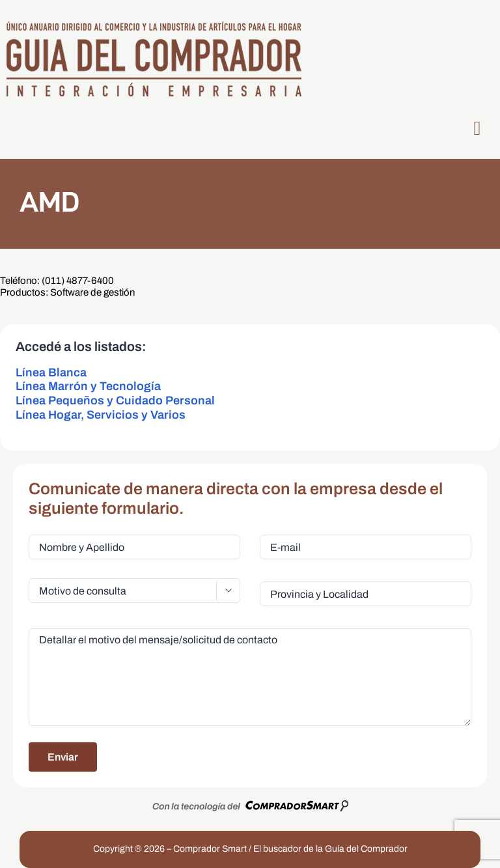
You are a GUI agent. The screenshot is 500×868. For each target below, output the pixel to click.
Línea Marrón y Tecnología (88, 386)
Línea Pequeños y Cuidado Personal (115, 400)
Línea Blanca (51, 372)
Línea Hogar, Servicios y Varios (101, 415)
